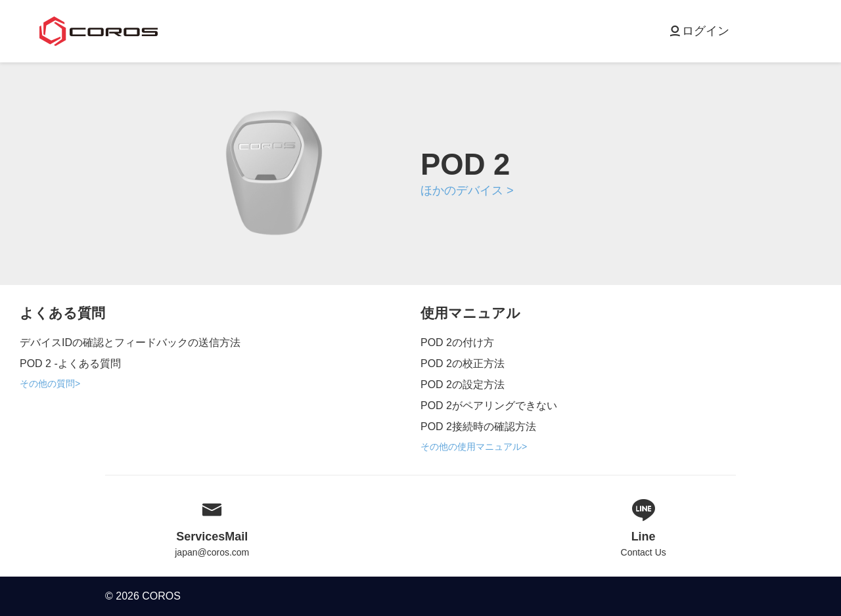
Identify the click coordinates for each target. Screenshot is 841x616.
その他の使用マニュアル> (474, 447)
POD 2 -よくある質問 (70, 363)
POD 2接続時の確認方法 (478, 427)
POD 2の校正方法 (463, 363)
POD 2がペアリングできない (489, 406)
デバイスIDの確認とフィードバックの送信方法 (130, 342)
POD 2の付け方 (457, 342)
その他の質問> (50, 384)
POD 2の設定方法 (463, 385)
